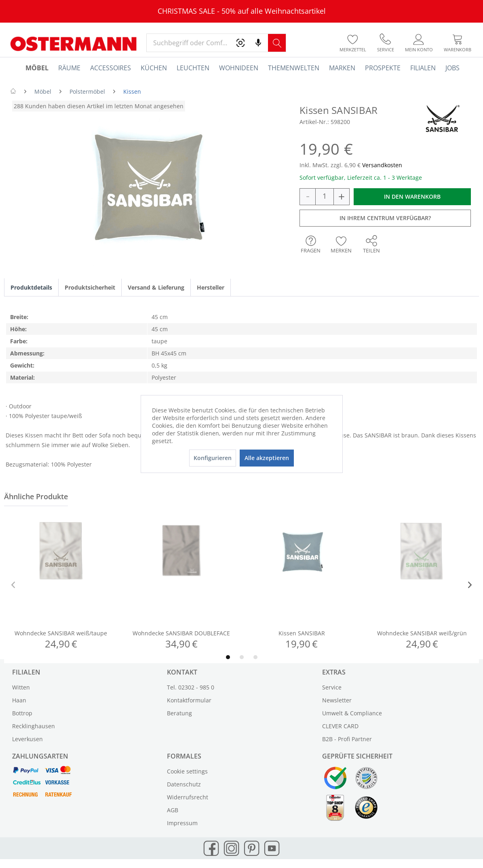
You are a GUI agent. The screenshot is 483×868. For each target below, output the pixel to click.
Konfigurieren (213, 458)
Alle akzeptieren (267, 458)
